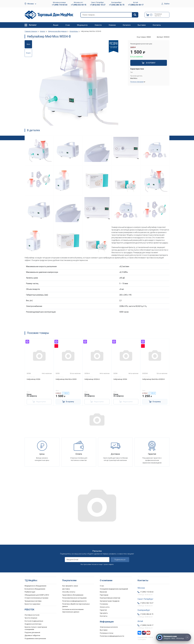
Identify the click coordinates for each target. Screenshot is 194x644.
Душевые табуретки (32, 635)
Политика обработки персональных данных (76, 605)
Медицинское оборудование (35, 586)
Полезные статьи (107, 633)
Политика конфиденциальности (74, 601)
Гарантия (103, 610)
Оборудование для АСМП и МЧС (37, 595)
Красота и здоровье (32, 604)
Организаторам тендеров (110, 601)
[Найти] (135, 15)
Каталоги (127, 25)
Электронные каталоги (109, 627)
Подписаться (120, 560)
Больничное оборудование (35, 589)
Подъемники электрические (35, 638)
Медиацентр (82, 25)
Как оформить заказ (70, 586)
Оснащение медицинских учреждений (114, 589)
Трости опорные (31, 618)
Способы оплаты (69, 592)
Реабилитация (30, 592)
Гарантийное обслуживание (73, 595)
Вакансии (103, 592)
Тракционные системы (33, 601)
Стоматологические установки (36, 598)
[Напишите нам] (174, 637)
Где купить (104, 613)
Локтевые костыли (32, 615)
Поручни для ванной (32, 632)
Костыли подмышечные (34, 621)
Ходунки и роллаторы (33, 624)
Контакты (157, 25)
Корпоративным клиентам (110, 598)
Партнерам (104, 595)
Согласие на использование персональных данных (73, 611)
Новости (98, 25)
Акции (56, 25)
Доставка (66, 589)
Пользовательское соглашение (74, 598)
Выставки (142, 25)
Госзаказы (104, 604)
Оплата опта (105, 607)
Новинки (112, 25)
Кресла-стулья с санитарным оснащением (36, 628)
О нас (68, 25)
